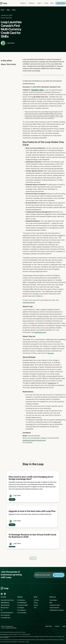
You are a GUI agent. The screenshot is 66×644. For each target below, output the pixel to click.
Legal (64, 626)
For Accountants (22, 613)
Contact (57, 626)
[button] (24, 3)
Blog (8, 10)
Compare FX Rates (55, 605)
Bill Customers (5, 608)
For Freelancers (22, 610)
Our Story (36, 600)
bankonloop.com (40, 337)
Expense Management (7, 613)
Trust (35, 608)
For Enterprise (21, 600)
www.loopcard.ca (29, 307)
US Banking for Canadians (57, 610)
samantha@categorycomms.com (34, 445)
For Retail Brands (22, 603)
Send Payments (5, 605)
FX (2, 610)
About (3, 10)
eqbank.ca (52, 388)
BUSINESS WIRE (37, 95)
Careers (36, 605)
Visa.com (51, 358)
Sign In (52, 3)
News (14, 10)
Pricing (46, 3)
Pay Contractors (5, 615)
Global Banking (5, 603)
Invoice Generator (54, 608)
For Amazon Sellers (23, 605)
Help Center (49, 626)
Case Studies (53, 600)
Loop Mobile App (5, 618)
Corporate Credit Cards (7, 600)
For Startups (21, 608)
